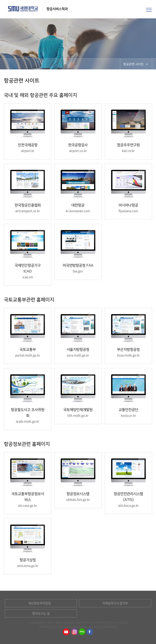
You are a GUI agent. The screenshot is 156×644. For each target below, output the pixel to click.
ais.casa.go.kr (28, 505)
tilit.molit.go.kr (78, 415)
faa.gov (78, 271)
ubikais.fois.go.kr (78, 499)
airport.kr (28, 151)
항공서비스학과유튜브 (66, 632)
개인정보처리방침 (39, 603)
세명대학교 (23, 9)
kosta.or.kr (128, 415)
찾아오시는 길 (41, 613)
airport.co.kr (78, 151)
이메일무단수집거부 (115, 603)
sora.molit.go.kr (78, 355)
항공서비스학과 (57, 9)
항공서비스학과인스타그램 (74, 632)
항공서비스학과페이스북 (90, 632)
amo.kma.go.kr (28, 566)
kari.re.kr (128, 151)
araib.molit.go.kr (28, 421)
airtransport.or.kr (28, 211)
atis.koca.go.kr (128, 505)
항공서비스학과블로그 (82, 632)
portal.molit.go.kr (28, 355)
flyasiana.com (128, 211)
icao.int (28, 277)
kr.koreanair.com (78, 211)
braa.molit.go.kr (128, 355)
